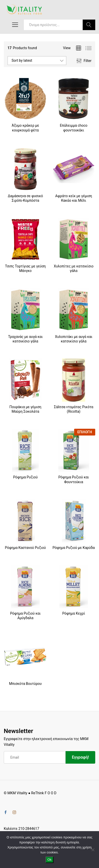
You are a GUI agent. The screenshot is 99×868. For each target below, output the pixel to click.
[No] (93, 850)
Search (89, 25)
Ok (50, 860)
